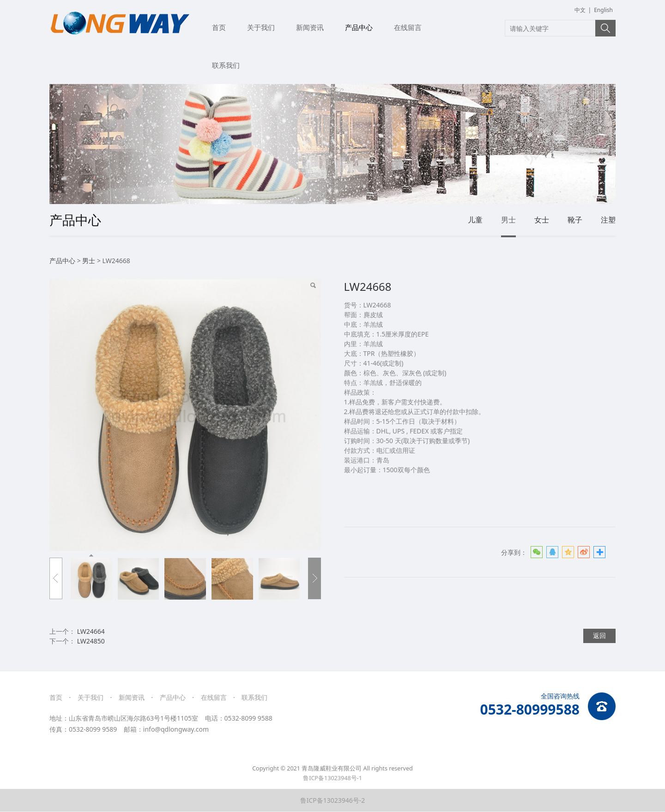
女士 (542, 220)
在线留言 (408, 27)
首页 (219, 27)
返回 (599, 635)
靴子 (575, 220)
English (603, 10)
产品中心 (359, 27)
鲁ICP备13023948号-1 (332, 778)
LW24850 (91, 641)
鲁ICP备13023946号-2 (333, 800)
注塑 (608, 220)
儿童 (475, 220)
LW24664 (91, 631)
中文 (580, 10)
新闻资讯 (310, 27)
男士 (508, 220)
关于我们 (261, 27)
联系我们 (226, 65)
